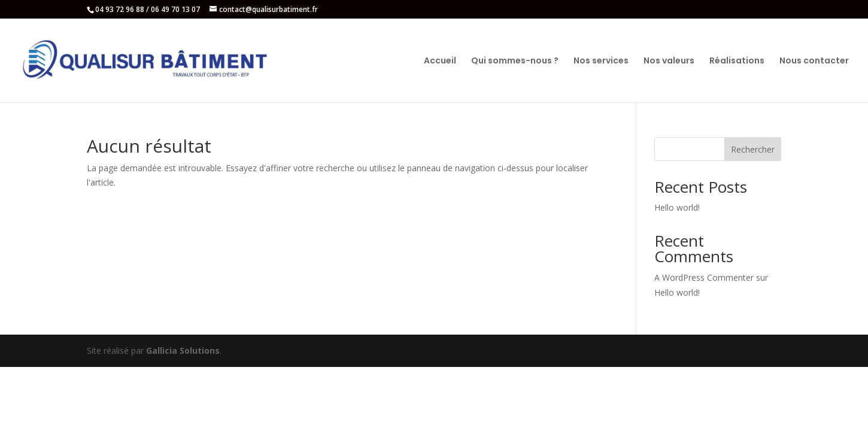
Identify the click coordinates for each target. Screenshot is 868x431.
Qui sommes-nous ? (515, 61)
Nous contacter (814, 61)
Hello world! (677, 207)
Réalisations (737, 61)
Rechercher (753, 149)
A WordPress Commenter (704, 277)
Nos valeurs (669, 61)
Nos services (601, 61)
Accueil (440, 61)
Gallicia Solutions (183, 350)
